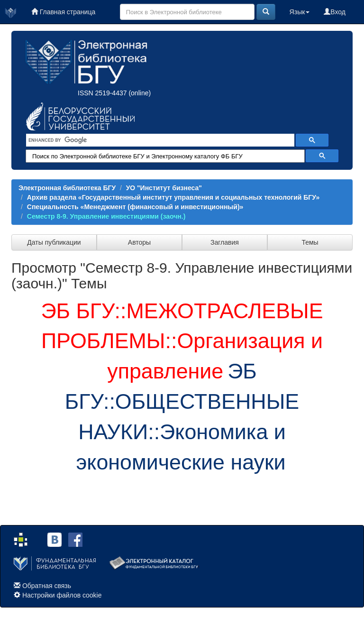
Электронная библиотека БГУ (67, 188)
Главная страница (63, 12)
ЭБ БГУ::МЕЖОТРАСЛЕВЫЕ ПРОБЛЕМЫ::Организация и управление (182, 341)
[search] (159, 140)
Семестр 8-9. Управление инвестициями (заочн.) (106, 216)
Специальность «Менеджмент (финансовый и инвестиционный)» (135, 207)
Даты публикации (54, 242)
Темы (310, 242)
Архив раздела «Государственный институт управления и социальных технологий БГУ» (173, 197)
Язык (300, 12)
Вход (335, 12)
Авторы (139, 242)
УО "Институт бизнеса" (164, 188)
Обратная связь (47, 586)
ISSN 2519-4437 (102, 93)
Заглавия (225, 242)
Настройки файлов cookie (62, 595)
